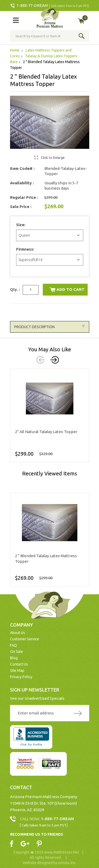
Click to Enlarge (53, 158)
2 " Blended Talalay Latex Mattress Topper (46, 559)
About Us (18, 633)
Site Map (17, 671)
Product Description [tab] (50, 327)
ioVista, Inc (67, 863)
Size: (21, 225)
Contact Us (19, 664)
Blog (14, 658)
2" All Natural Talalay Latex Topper (46, 432)
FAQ (13, 645)
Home (15, 50)
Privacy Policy (21, 677)
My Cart (85, 18)
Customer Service (25, 639)
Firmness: (26, 249)
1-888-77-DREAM (32, 5)
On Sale (16, 652)
